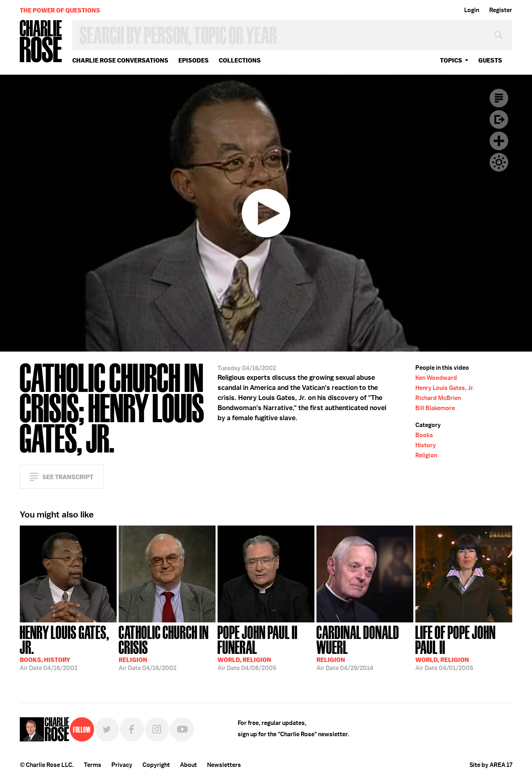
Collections (240, 60)
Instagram (157, 729)
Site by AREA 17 (491, 765)
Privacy (122, 765)
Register (501, 10)
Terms (93, 765)
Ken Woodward (436, 378)
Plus (499, 141)
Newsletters (224, 765)
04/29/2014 (365, 647)
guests (490, 60)
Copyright (156, 765)
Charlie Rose (41, 42)
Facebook (132, 729)
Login (472, 10)
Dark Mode (499, 162)
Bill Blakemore (435, 408)
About (189, 765)
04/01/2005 (464, 647)
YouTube (182, 729)
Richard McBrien (438, 398)
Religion (426, 455)
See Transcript (68, 477)
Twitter (107, 729)
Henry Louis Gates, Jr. (445, 388)
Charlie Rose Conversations (120, 60)
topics (451, 60)
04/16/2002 (68, 647)
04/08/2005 (266, 647)
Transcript (499, 98)
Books (424, 435)
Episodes (194, 60)
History (426, 445)
